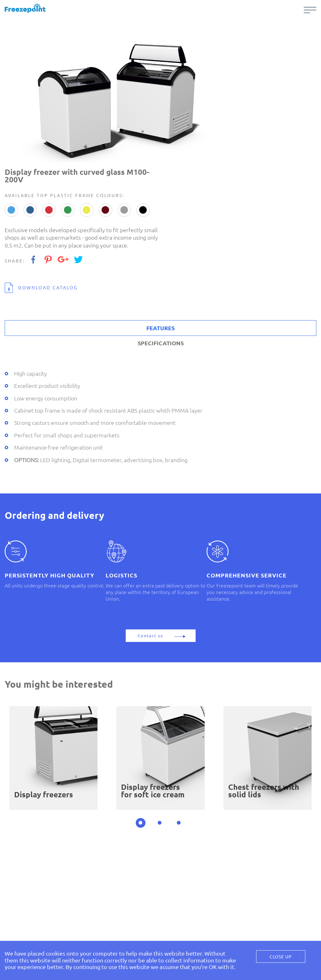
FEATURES (160, 328)
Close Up (281, 957)
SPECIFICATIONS (161, 343)
